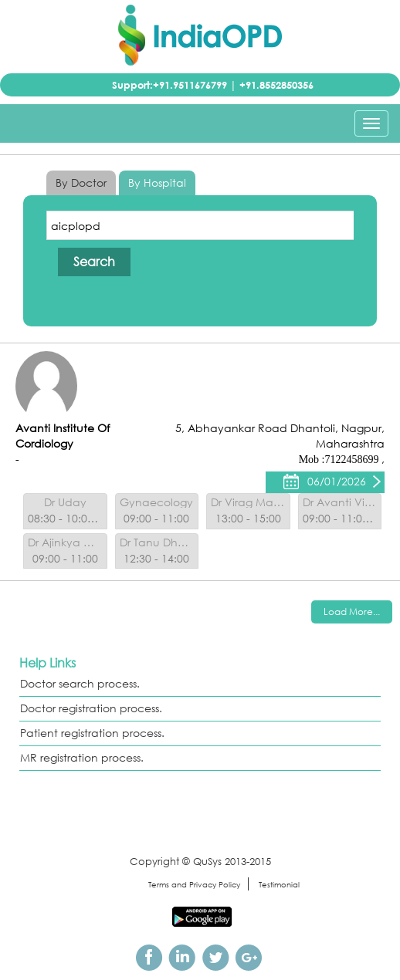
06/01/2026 (337, 481)
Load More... (352, 612)
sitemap (115, 885)
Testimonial (279, 885)
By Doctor (81, 182)
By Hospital (157, 182)
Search (94, 261)
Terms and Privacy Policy (194, 885)
